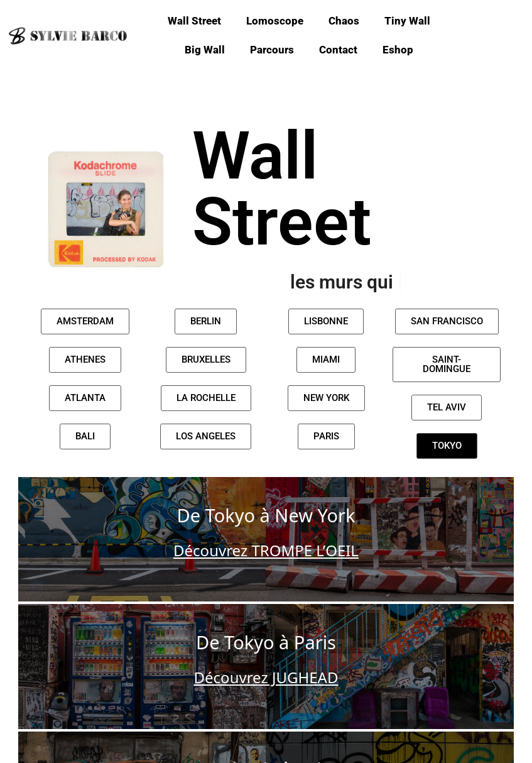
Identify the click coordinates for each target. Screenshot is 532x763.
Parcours (272, 50)
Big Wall (205, 50)
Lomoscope (275, 21)
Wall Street (194, 21)
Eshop (398, 50)
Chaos (344, 21)
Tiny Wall (407, 21)
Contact (338, 50)
